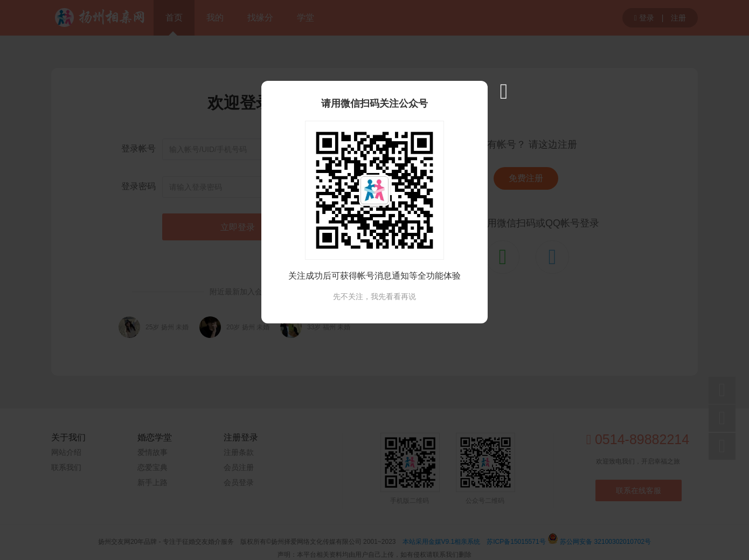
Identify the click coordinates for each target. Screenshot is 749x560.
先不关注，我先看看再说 (374, 296)
